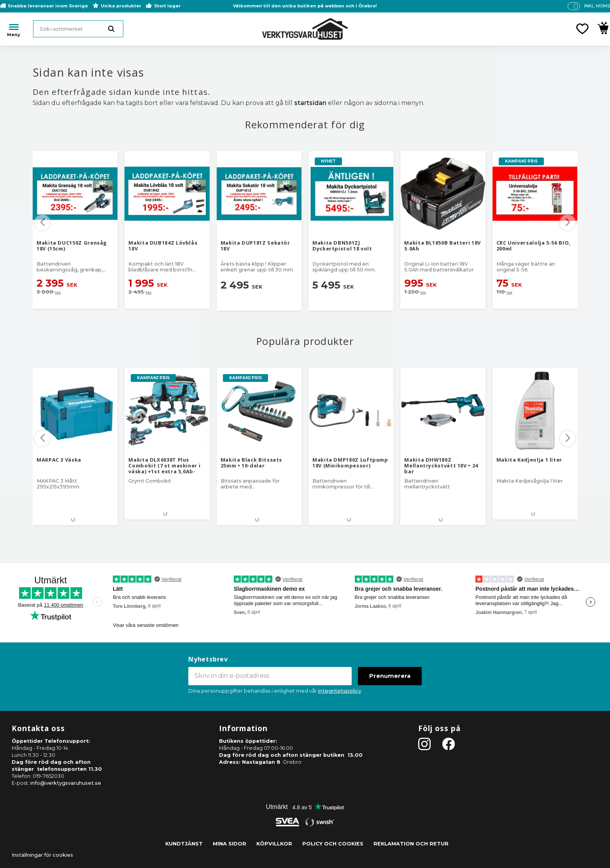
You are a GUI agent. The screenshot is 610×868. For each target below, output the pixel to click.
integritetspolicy (340, 691)
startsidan (310, 103)
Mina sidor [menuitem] (230, 844)
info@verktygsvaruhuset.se (66, 783)
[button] (582, 29)
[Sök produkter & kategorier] (78, 29)
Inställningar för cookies (42, 855)
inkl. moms (597, 6)
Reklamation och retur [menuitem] (411, 844)
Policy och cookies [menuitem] (333, 844)
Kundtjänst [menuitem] (184, 844)
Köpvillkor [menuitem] (274, 844)
